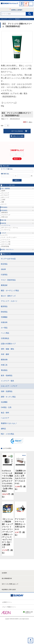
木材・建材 (5, 354)
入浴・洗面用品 (5, 188)
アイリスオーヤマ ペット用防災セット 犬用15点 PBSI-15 (20, 524)
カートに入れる (17, 131)
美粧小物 (3, 220)
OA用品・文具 (6, 407)
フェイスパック (6, 215)
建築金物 (4, 360)
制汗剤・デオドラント (7, 249)
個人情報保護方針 (7, 578)
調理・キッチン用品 (8, 397)
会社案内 (4, 573)
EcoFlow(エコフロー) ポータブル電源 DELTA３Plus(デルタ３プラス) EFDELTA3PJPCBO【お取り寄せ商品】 (7, 481)
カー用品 (4, 328)
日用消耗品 (5, 338)
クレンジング (5, 193)
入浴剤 (3, 200)
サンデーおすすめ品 (8, 259)
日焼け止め (5, 217)
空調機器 (4, 317)
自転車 (3, 269)
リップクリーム (6, 230)
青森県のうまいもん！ (9, 423)
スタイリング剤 (6, 242)
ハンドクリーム (26, 19)
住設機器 (4, 402)
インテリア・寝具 (7, 381)
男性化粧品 (4, 207)
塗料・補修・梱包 (7, 349)
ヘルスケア (5, 418)
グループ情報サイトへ (9, 607)
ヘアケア (3, 233)
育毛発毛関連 (5, 246)
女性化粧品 (4, 210)
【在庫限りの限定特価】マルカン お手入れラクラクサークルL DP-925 (20, 477)
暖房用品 (4, 306)
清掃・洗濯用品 (7, 391)
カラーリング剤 (6, 244)
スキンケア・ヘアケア (7, 19)
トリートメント (6, 240)
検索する (17, 180)
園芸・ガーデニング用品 (10, 291)
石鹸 (3, 202)
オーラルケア (5, 195)
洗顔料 (3, 191)
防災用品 (4, 264)
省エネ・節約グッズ (8, 296)
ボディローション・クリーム (10, 228)
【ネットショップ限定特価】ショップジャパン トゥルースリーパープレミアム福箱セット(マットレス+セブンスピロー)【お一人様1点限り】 (7, 533)
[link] (17, 442)
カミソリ (4, 204)
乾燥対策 (17, 19)
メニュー (31, 5)
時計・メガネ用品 (7, 434)
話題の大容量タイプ (8, 344)
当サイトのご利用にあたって (10, 584)
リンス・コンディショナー (9, 237)
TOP (31, 642)
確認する (17, 159)
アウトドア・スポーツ (9, 301)
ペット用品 (5, 333)
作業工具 (4, 365)
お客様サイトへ (7, 602)
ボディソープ (5, 197)
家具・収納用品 (7, 376)
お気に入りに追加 (18, 136)
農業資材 (4, 285)
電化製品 (4, 370)
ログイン (21, 5)
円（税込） (8, 495)
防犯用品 (4, 312)
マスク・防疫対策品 (8, 280)
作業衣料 (4, 322)
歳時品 (3, 429)
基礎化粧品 (5, 212)
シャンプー (5, 235)
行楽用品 (4, 275)
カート (26, 5)
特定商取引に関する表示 (9, 590)
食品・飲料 (5, 413)
